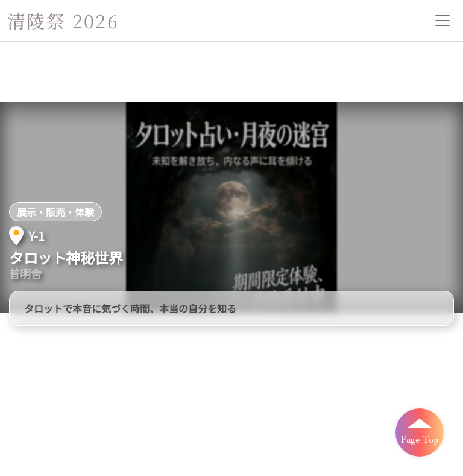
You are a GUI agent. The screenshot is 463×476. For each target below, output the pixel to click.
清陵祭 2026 (63, 21)
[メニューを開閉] (443, 21)
